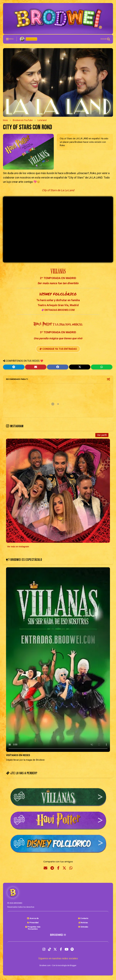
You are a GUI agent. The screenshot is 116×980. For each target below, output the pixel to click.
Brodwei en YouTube (23, 120)
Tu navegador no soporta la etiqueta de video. (58, 660)
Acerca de (33, 918)
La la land (42, 120)
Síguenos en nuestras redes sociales (58, 958)
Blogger (73, 965)
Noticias (83, 923)
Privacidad (33, 923)
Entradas (83, 927)
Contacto (83, 918)
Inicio (5, 120)
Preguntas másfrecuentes (33, 928)
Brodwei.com (45, 965)
